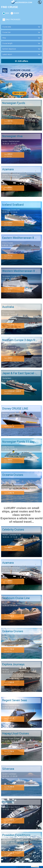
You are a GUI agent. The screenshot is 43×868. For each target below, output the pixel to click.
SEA (7, 13)
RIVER (16, 13)
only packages (13, 20)
